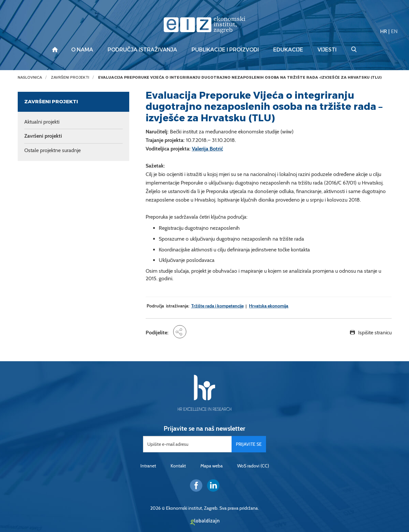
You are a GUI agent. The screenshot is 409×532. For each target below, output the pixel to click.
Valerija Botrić (207, 149)
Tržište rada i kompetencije (217, 306)
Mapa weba (212, 466)
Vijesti (327, 50)
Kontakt (178, 466)
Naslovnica (30, 78)
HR (384, 31)
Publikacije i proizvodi (225, 50)
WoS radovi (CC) (253, 466)
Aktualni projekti (42, 122)
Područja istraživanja (142, 50)
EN (394, 31)
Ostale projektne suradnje (52, 150)
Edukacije (288, 50)
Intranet (148, 466)
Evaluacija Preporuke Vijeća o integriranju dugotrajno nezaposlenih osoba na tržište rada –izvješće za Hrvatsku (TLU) (240, 78)
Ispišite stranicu (375, 333)
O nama (82, 50)
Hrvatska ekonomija (269, 306)
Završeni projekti (70, 78)
